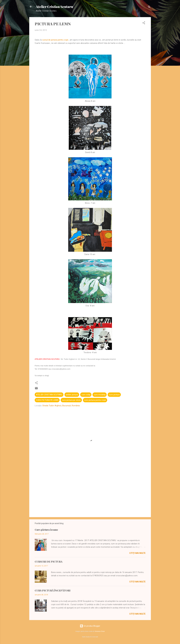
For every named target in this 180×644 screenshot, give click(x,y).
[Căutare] (149, 7)
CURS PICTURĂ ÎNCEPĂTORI (53, 590)
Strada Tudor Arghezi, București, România (61, 406)
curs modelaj (100, 395)
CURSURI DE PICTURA (49, 562)
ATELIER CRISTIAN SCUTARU (49, 395)
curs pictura (114, 395)
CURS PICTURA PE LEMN (47, 400)
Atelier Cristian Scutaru (54, 7)
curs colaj (86, 395)
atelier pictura (72, 395)
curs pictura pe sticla (71, 400)
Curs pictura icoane (46, 530)
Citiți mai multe (137, 553)
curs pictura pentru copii (95, 400)
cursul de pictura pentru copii (55, 40)
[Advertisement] (90, 492)
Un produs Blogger (90, 626)
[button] (144, 23)
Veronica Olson (100, 631)
